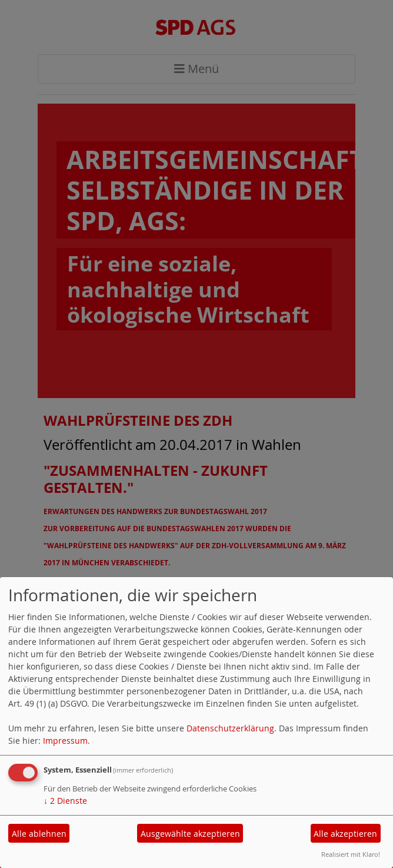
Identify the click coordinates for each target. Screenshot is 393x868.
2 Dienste (65, 801)
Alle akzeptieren (345, 834)
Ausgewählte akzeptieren (190, 834)
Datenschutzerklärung (230, 728)
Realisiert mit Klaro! (351, 854)
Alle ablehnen (39, 834)
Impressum (65, 741)
